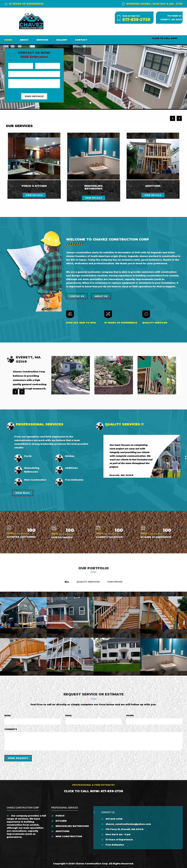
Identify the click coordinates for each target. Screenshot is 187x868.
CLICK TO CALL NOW (165, 38)
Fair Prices (115, 582)
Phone (131, 716)
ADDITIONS (60, 831)
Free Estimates (113, 845)
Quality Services (88, 582)
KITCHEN (59, 821)
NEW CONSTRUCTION (67, 836)
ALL (67, 582)
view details (34, 195)
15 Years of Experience (117, 840)
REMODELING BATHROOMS (70, 826)
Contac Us (77, 296)
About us (101, 296)
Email (69, 716)
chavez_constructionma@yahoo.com (126, 824)
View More (23, 493)
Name (8, 716)
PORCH (58, 816)
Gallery (62, 40)
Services (42, 40)
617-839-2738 (136, 20)
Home (8, 40)
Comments (11, 729)
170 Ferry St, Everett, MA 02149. (123, 829)
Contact (81, 40)
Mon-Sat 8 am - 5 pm (116, 834)
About (24, 40)
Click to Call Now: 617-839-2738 (94, 791)
